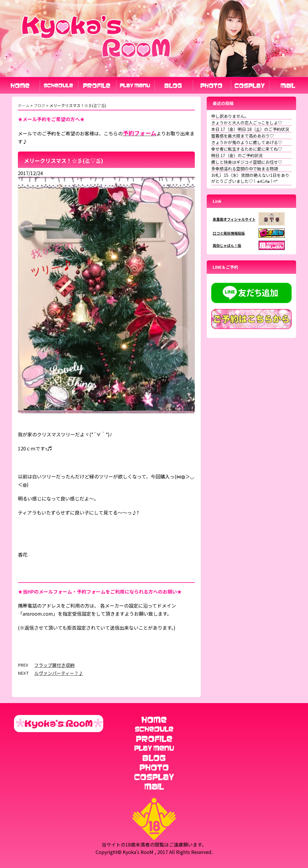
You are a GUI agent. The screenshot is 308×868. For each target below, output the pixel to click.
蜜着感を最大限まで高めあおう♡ (242, 136)
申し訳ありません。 (230, 116)
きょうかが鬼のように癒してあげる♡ (247, 142)
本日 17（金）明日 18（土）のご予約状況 (250, 129)
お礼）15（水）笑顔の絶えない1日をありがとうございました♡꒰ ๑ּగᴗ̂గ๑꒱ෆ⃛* (250, 178)
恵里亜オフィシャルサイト (234, 219)
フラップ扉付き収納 (54, 665)
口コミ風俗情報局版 (229, 233)
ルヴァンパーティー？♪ (59, 673)
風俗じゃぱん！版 (227, 245)
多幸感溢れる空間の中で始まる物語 (245, 169)
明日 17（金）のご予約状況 (237, 155)
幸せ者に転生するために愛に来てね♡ (247, 149)
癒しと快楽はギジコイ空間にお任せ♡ (247, 162)
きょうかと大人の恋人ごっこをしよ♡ (247, 123)
